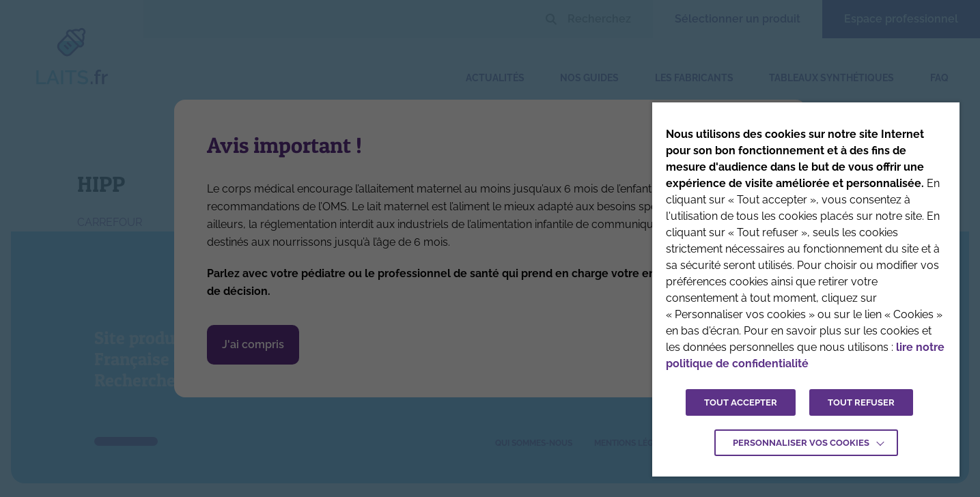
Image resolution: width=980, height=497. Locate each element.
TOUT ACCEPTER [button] (741, 402)
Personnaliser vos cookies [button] (801, 443)
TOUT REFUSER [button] (861, 402)
